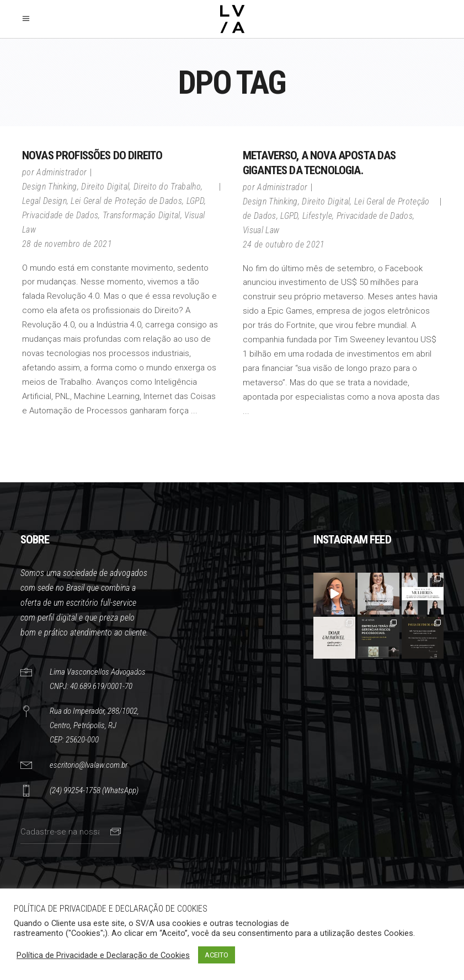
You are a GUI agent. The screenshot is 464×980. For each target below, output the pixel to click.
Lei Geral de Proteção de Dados (126, 201)
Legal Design (44, 201)
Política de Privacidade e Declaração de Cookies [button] (103, 955)
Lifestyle (317, 216)
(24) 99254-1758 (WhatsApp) (94, 790)
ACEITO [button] (217, 955)
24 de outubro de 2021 (284, 244)
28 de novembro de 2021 (67, 244)
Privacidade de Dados (60, 215)
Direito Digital (105, 187)
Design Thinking (50, 187)
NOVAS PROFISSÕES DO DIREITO (92, 155)
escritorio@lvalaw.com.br (89, 765)
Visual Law (261, 230)
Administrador (62, 172)
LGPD (195, 201)
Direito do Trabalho (167, 187)
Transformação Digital (142, 215)
